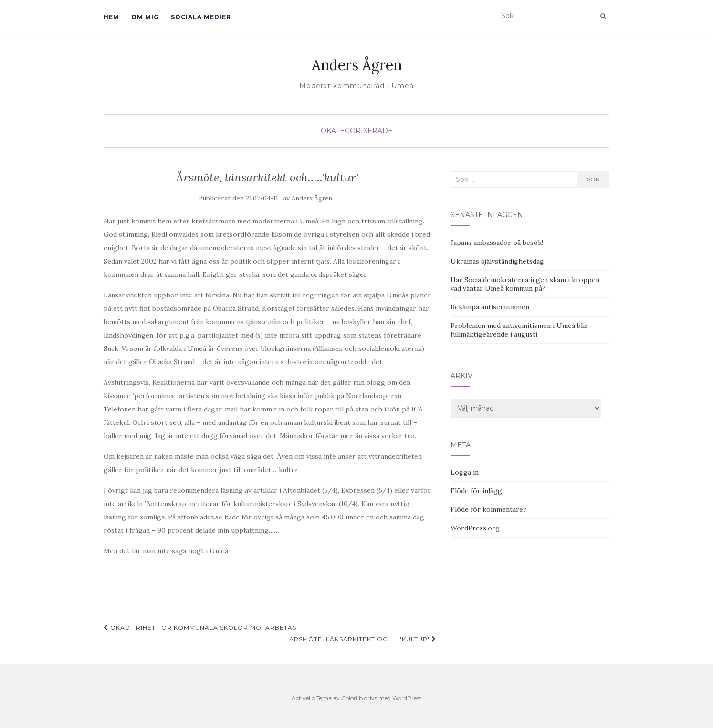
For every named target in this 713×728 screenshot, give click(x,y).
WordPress (407, 698)
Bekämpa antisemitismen (490, 307)
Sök (593, 179)
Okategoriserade (357, 131)
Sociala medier (201, 17)
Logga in (465, 472)
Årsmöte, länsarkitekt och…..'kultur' (363, 639)
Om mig (145, 17)
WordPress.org (475, 528)
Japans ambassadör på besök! (497, 243)
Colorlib (352, 698)
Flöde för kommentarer (488, 509)
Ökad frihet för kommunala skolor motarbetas (200, 628)
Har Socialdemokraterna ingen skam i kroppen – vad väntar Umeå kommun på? (528, 284)
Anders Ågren (357, 65)
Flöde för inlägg (476, 491)
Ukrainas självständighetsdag (497, 261)
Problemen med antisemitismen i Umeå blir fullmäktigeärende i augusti (519, 330)
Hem (111, 17)
